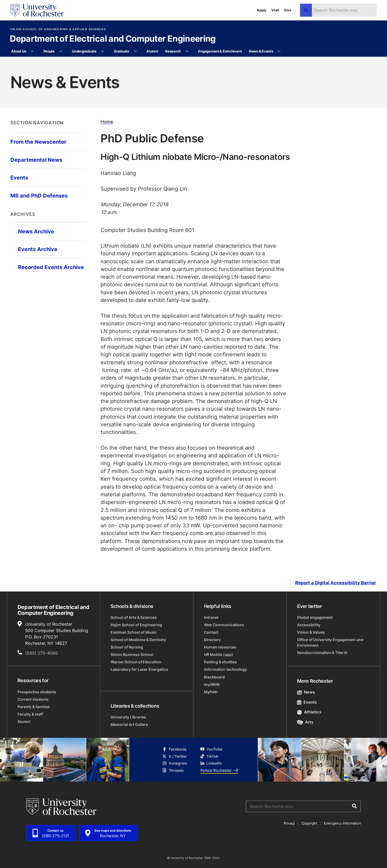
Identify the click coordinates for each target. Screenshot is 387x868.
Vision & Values (311, 632)
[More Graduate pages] (135, 51)
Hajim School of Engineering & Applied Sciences (58, 29)
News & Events (261, 51)
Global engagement (315, 617)
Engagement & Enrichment (220, 51)
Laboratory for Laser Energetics (139, 669)
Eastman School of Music (134, 632)
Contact (211, 632)
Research (173, 51)
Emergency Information (342, 823)
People (49, 51)
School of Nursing (127, 647)
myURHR (212, 684)
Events (307, 702)
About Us (19, 51)
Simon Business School (132, 654)
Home (107, 122)
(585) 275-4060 (42, 653)
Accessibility (309, 625)
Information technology (225, 669)
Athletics (309, 712)
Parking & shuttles (220, 662)
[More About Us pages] (32, 51)
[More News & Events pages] (279, 51)
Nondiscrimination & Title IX (322, 653)
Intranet (211, 617)
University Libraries (128, 717)
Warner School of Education (136, 662)
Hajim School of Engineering (136, 625)
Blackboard (214, 677)
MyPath (211, 692)
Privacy (289, 823)
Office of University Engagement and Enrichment (330, 642)
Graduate (121, 51)
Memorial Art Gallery (129, 724)
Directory (212, 640)
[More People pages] (61, 51)
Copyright (309, 823)
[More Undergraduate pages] (103, 51)
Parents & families (34, 707)
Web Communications (224, 625)
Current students (33, 699)
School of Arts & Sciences (134, 617)
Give (288, 10)
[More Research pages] (187, 51)
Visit (275, 10)
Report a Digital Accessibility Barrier (336, 583)
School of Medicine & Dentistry (138, 640)
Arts (305, 722)
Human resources (220, 647)
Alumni (152, 51)
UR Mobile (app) (219, 654)
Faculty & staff (30, 714)
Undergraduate (84, 51)
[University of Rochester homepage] (37, 10)
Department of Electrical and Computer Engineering (113, 39)
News (306, 692)
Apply (262, 10)
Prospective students (37, 692)
